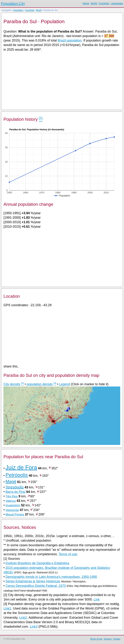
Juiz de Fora (21, 467)
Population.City (13, 4)
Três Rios (12, 496)
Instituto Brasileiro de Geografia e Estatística (37, 563)
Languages (117, 3)
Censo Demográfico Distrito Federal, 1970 (36, 586)
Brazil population (70, 40)
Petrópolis (17, 475)
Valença (11, 501)
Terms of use (68, 554)
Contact (117, 639)
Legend (65, 384)
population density (40, 384)
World (94, 3)
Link (97, 599)
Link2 (23, 618)
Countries (104, 3)
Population (18, 10)
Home (86, 3)
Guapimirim (13, 505)
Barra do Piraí (15, 492)
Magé (11, 481)
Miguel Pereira (15, 515)
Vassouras (12, 510)
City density (12, 384)
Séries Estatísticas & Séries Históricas (33, 581)
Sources (108, 639)
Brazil (39, 10)
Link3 (34, 627)
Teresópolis (15, 487)
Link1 (7, 608)
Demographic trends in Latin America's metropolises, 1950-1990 (51, 577)
